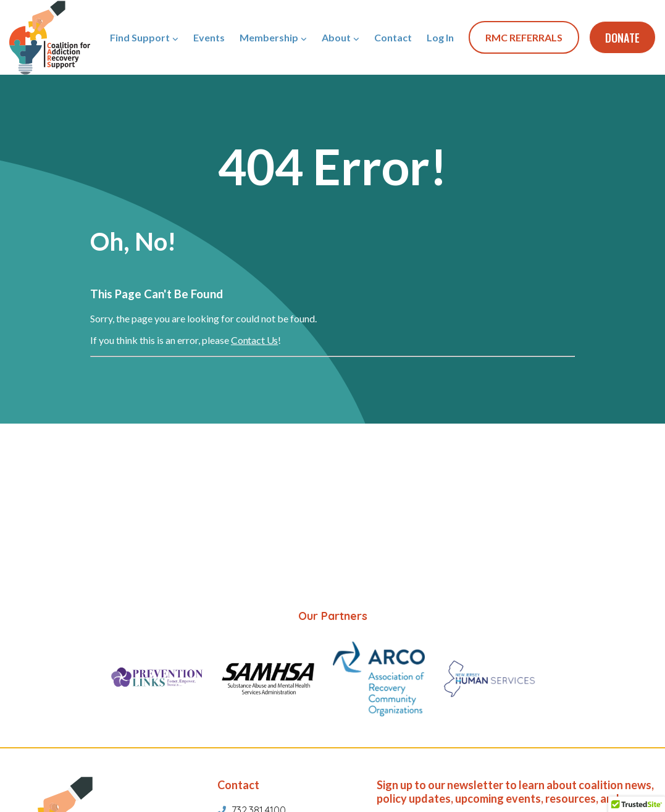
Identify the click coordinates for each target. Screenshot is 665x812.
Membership (269, 37)
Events (209, 37)
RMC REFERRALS (524, 37)
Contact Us (254, 340)
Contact (393, 37)
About (336, 37)
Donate (622, 38)
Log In (440, 37)
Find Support (140, 37)
